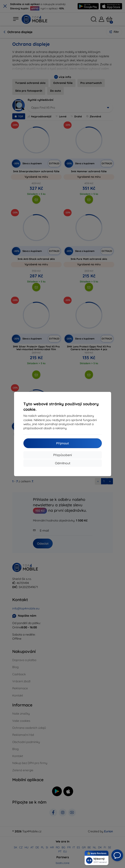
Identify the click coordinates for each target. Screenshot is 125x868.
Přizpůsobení (62, 455)
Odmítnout (63, 463)
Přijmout (62, 443)
